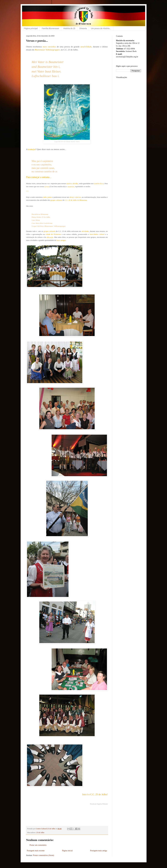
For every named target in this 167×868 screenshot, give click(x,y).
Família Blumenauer (50, 28)
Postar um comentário (38, 845)
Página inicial (67, 851)
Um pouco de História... (101, 28)
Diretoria (83, 28)
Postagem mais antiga (99, 851)
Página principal (31, 28)
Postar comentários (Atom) (44, 855)
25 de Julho (40, 833)
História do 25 (69, 28)
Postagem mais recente (36, 851)
